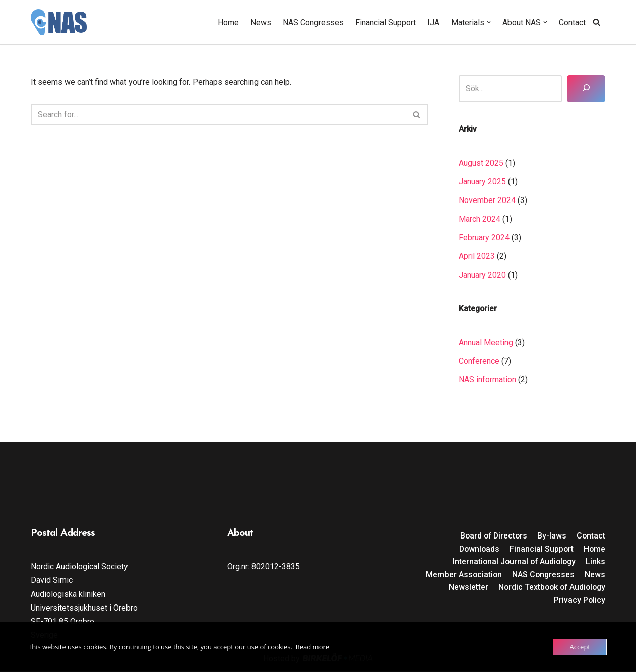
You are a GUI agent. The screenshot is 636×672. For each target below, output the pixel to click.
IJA (433, 22)
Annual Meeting (486, 343)
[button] (489, 22)
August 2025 (481, 163)
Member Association (462, 576)
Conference (479, 361)
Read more (312, 647)
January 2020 (482, 275)
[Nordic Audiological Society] (59, 22)
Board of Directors (492, 537)
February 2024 (484, 238)
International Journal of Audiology (512, 562)
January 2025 (482, 182)
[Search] (596, 22)
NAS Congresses (313, 22)
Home (228, 22)
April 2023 (477, 257)
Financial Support (386, 22)
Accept (580, 647)
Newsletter (464, 588)
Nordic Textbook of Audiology (550, 588)
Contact (572, 22)
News (261, 22)
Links (595, 562)
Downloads (478, 549)
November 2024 (487, 200)
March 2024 (480, 219)
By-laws (551, 537)
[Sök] (586, 89)
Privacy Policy (579, 601)
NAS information (487, 381)
